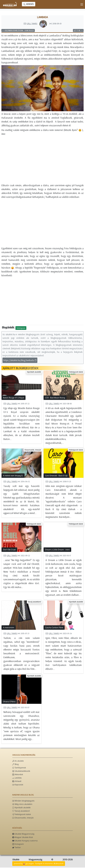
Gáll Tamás (30, 24)
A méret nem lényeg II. (13, 476)
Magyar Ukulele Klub (23, 838)
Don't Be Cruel (9, 550)
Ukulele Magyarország (23, 834)
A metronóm (9, 628)
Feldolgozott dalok (76, 372)
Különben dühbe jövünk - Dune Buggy (18, 31)
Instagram (18, 845)
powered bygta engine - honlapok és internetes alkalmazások (39, 864)
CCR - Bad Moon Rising (55, 398)
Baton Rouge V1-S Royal (14, 398)
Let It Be (78, 31)
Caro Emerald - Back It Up (56, 476)
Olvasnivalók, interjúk (33, 450)
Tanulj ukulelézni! (34, 602)
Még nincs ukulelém (22, 805)
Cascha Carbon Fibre (54, 628)
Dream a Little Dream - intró (57, 550)
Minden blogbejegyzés (23, 801)
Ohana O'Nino (9, 702)
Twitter (17, 848)
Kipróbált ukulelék (34, 372)
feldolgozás (21, 329)
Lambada (42, 17)
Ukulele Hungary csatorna (25, 841)
